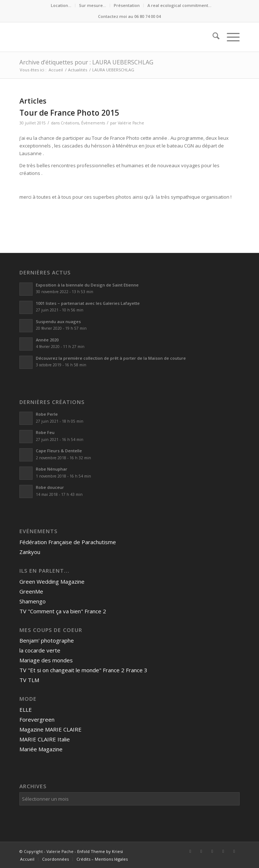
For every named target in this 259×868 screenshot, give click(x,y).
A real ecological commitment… (179, 5)
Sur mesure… (93, 5)
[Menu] (230, 37)
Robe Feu (45, 432)
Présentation (127, 5)
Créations (70, 123)
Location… (61, 5)
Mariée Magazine (41, 749)
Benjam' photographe (47, 640)
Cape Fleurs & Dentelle (59, 451)
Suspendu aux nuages (58, 321)
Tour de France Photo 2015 (69, 113)
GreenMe (31, 591)
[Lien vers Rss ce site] (234, 851)
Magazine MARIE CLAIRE (50, 729)
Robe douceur (50, 487)
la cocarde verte (40, 650)
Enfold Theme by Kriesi (100, 851)
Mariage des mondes (46, 660)
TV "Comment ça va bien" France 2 (63, 611)
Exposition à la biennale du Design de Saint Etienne (88, 285)
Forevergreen (37, 719)
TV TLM (29, 680)
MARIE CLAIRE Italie (45, 739)
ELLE (26, 710)
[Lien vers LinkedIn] (201, 851)
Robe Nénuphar (52, 469)
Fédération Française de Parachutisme (68, 542)
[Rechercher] (212, 37)
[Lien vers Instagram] (212, 851)
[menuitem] (61, 5)
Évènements (93, 123)
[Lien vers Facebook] (190, 851)
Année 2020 (47, 340)
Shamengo (33, 601)
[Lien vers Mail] (223, 851)
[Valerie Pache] (107, 37)
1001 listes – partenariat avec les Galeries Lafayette (88, 303)
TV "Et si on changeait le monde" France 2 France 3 (83, 670)
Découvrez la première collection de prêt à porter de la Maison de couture (111, 358)
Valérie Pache (131, 123)
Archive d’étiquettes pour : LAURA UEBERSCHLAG (86, 62)
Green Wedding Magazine (52, 581)
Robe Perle (47, 414)
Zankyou (30, 552)
